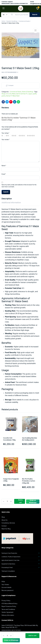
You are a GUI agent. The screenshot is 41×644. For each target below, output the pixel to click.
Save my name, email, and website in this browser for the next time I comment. (19, 186)
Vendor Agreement (7, 612)
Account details (6, 588)
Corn (7, 94)
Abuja (3, 94)
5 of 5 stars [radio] (31, 136)
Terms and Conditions (8, 609)
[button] (35, 30)
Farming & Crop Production (9, 553)
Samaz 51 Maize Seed (13, 96)
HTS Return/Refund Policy (9, 604)
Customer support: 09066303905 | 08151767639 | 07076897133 (15, 3)
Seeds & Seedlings (12, 21)
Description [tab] (7, 199)
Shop (3, 517)
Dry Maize (13, 94)
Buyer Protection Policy (9, 607)
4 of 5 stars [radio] (22, 136)
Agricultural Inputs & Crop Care (10, 560)
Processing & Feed (7, 568)
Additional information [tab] (11, 203)
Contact (4, 526)
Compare (11, 85)
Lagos (30, 94)
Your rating (5, 133)
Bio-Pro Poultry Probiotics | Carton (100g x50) (29, 481)
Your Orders (5, 585)
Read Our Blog (6, 529)
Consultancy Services (8, 523)
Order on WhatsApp (11, 640)
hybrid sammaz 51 (22, 94)
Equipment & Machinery (8, 564)
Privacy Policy (6, 601)
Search (35, 15)
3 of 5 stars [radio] (14, 136)
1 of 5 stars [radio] (3, 136)
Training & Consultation (8, 571)
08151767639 (16, 630)
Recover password (7, 590)
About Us (5, 520)
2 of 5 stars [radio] (8, 136)
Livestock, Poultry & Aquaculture (11, 557)
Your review (6, 140)
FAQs (3, 582)
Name (4, 166)
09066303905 (6, 630)
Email (4, 174)
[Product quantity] (7, 636)
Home (3, 21)
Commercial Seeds (24, 21)
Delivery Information (8, 615)
